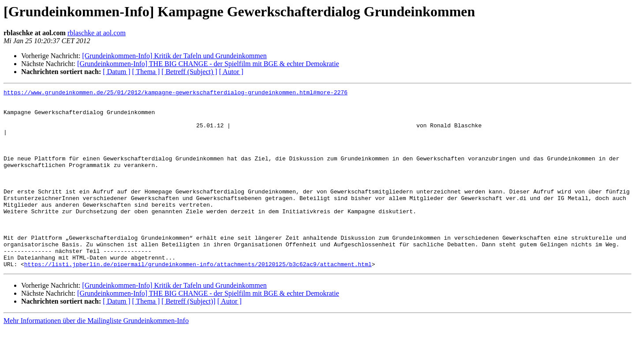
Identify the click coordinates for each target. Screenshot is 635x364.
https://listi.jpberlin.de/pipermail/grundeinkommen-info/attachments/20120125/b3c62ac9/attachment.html (198, 300)
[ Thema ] (146, 72)
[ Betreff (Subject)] (188, 337)
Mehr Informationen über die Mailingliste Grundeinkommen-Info (96, 356)
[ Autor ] (231, 72)
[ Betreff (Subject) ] (189, 72)
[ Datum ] (116, 72)
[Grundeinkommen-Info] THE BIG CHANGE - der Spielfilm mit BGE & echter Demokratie (208, 64)
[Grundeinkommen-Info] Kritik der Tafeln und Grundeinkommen (174, 56)
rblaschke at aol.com (97, 33)
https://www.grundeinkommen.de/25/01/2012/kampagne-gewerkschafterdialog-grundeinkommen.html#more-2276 (176, 93)
